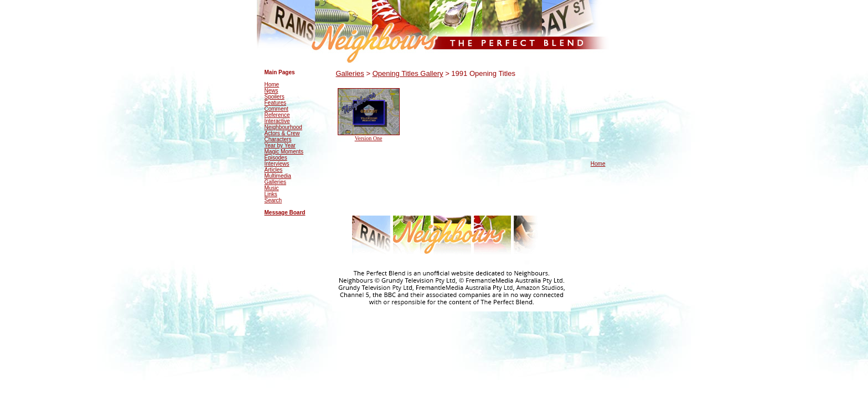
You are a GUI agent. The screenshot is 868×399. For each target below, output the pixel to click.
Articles (274, 170)
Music (272, 188)
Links (271, 194)
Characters (278, 139)
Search (273, 200)
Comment (277, 109)
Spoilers (275, 97)
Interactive (277, 121)
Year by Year (280, 145)
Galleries (275, 182)
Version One (369, 138)
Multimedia (278, 176)
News (272, 91)
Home (272, 85)
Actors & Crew (282, 133)
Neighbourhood (283, 127)
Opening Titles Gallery (408, 73)
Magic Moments (284, 152)
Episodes (276, 158)
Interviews (277, 164)
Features (275, 103)
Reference (277, 115)
